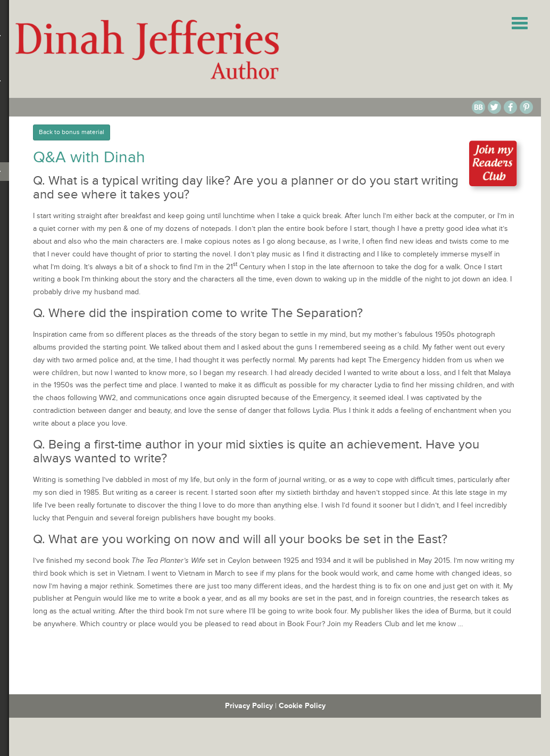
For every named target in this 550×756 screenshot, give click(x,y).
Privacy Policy (249, 706)
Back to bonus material (72, 132)
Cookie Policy (302, 706)
